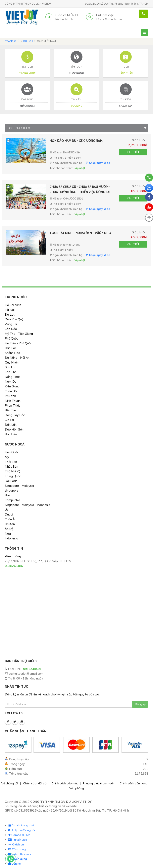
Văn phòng (77, 788)
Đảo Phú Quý (14, 319)
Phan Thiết (12, 405)
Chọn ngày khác (98, 163)
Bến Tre (10, 410)
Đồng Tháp (13, 377)
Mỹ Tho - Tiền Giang (19, 334)
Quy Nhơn (12, 362)
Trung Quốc (13, 476)
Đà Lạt (10, 315)
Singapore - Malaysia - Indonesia (27, 505)
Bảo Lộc (11, 348)
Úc (7, 510)
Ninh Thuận (13, 401)
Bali (7, 495)
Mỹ (7, 457)
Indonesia (11, 538)
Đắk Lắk (11, 425)
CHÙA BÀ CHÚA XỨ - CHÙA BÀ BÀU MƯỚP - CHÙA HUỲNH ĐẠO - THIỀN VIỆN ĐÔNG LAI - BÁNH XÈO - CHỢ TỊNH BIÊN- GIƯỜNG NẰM (80, 190)
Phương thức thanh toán (99, 783)
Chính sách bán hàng (134, 783)
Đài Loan (11, 481)
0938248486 (32, 669)
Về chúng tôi (10, 783)
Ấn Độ (9, 529)
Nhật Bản (11, 467)
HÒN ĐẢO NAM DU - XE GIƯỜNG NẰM (76, 141)
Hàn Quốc (12, 452)
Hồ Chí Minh (13, 305)
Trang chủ (12, 41)
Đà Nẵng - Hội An (17, 358)
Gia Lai (10, 420)
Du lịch (28, 41)
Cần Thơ (11, 372)
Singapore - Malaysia (19, 486)
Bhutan (10, 524)
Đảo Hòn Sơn (14, 429)
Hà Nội (10, 310)
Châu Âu (11, 519)
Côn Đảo (11, 329)
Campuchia (12, 500)
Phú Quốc (12, 338)
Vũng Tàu (12, 324)
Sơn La (10, 367)
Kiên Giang (12, 386)
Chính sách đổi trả (35, 783)
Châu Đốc (12, 391)
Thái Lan (11, 462)
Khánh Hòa (12, 353)
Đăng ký (140, 704)
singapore (12, 490)
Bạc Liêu (11, 434)
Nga (8, 534)
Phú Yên (10, 396)
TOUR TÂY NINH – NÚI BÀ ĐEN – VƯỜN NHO (80, 233)
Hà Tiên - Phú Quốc (19, 343)
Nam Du (11, 382)
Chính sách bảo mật (65, 783)
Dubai (9, 514)
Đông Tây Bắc (15, 415)
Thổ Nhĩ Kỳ (13, 471)
